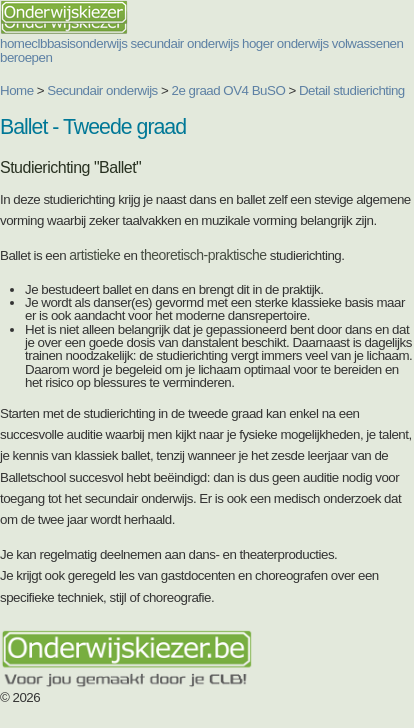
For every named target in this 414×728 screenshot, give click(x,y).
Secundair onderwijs (102, 90)
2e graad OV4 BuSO (229, 90)
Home (17, 90)
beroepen (26, 57)
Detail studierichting (352, 90)
